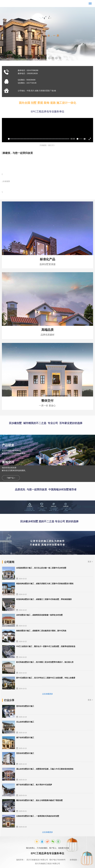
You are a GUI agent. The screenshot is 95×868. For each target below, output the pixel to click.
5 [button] (49, 58)
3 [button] (42, 58)
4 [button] (46, 58)
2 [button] (39, 58)
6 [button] (53, 58)
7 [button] (57, 58)
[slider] (39, 139)
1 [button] (35, 58)
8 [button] (60, 58)
